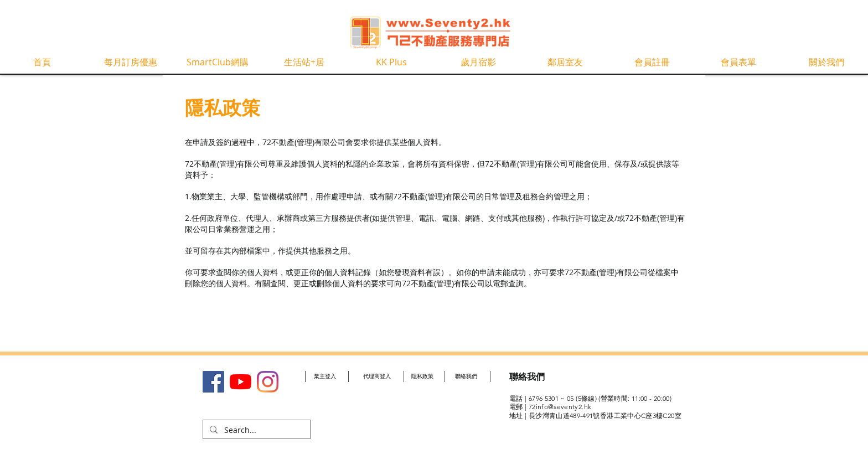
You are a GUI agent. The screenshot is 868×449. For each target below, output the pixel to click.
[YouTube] (241, 382)
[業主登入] (325, 376)
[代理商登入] (377, 376)
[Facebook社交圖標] (213, 382)
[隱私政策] (422, 376)
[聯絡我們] (466, 376)
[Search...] (255, 430)
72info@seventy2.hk (560, 407)
